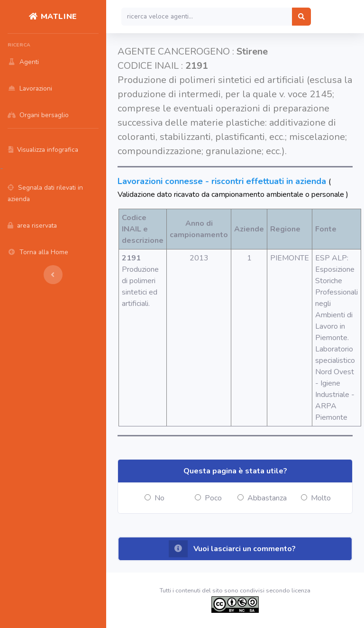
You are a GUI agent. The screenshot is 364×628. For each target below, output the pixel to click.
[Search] (207, 17)
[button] (235, 549)
